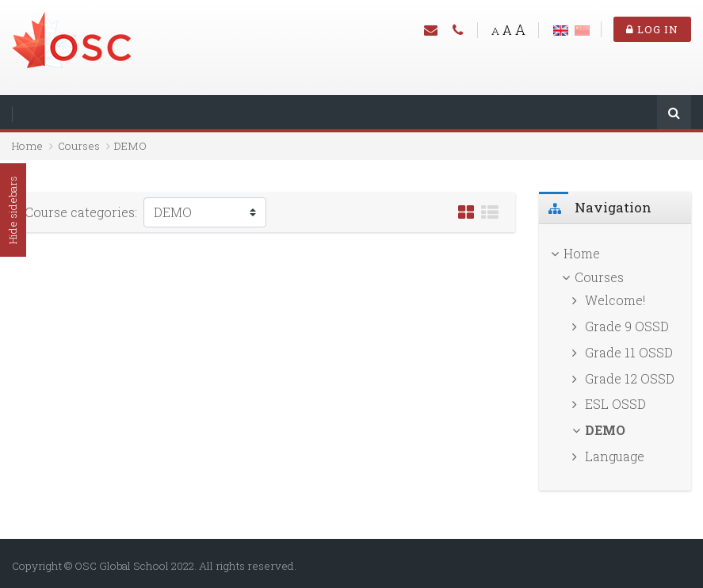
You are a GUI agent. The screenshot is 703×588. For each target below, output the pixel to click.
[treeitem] (615, 254)
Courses (79, 146)
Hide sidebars (13, 210)
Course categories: (81, 212)
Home (27, 146)
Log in (652, 29)
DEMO (130, 146)
